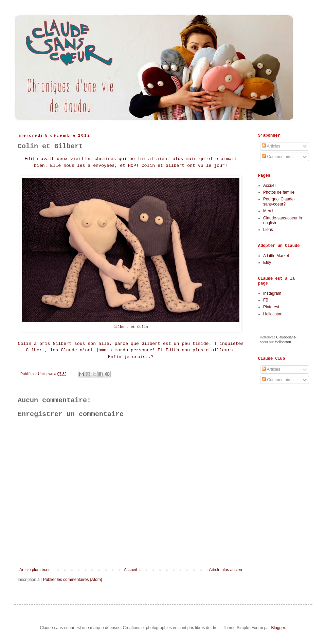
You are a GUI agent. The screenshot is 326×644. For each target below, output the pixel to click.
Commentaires (278, 157)
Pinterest (271, 307)
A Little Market (276, 256)
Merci (268, 211)
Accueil (131, 570)
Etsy (267, 262)
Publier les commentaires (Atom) (73, 580)
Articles (271, 146)
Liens (268, 230)
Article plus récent (35, 570)
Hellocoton (273, 314)
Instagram (272, 293)
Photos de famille (279, 192)
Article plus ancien (226, 570)
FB (266, 300)
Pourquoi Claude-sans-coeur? (279, 201)
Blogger (278, 628)
